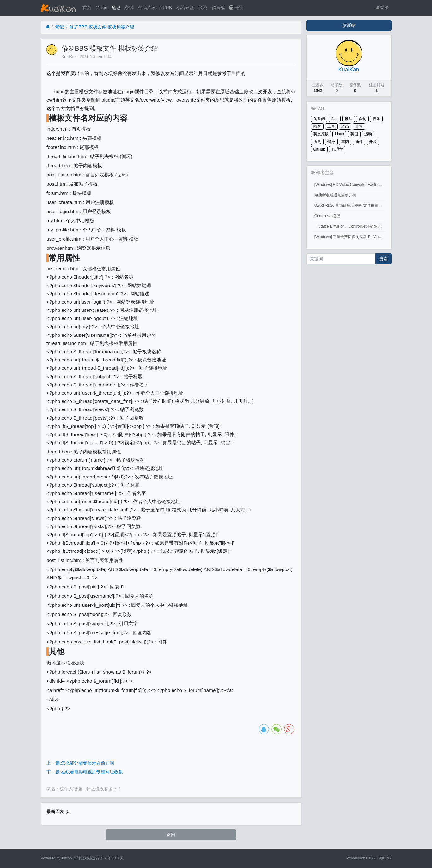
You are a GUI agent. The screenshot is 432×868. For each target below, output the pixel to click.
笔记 (116, 8)
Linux (340, 134)
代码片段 (147, 8)
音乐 (376, 119)
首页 (87, 8)
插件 (359, 142)
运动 (368, 134)
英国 (354, 134)
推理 (349, 119)
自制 (362, 119)
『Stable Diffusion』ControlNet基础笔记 (348, 226)
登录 (383, 8)
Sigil (335, 119)
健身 (331, 142)
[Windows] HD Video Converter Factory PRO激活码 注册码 (350, 185)
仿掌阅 (319, 119)
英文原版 (321, 134)
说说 (203, 8)
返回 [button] (171, 834)
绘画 (345, 126)
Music (102, 8)
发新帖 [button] (349, 25)
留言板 (218, 8)
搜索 (383, 259)
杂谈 (129, 8)
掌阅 (345, 142)
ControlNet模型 (327, 216)
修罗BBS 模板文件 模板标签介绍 (102, 27)
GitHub (319, 149)
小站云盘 (185, 8)
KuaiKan (69, 57)
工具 (331, 126)
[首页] (48, 27)
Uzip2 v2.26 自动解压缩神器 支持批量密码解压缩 (350, 206)
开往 (236, 8)
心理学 (337, 149)
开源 (373, 142)
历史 (317, 142)
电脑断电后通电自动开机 (335, 195)
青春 (359, 126)
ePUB (166, 8)
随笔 (317, 126)
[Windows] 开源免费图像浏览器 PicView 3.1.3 (350, 237)
